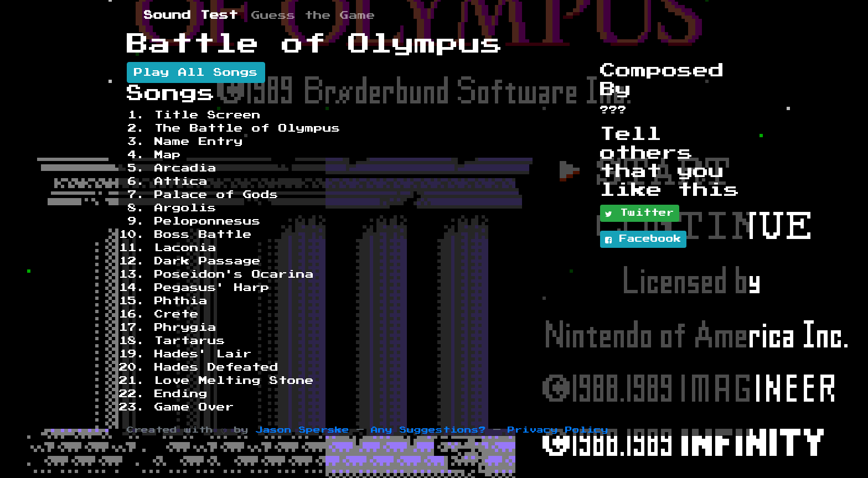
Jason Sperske (303, 430)
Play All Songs (196, 72)
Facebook (643, 240)
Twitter (640, 214)
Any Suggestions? (428, 430)
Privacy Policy (558, 430)
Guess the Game (313, 15)
